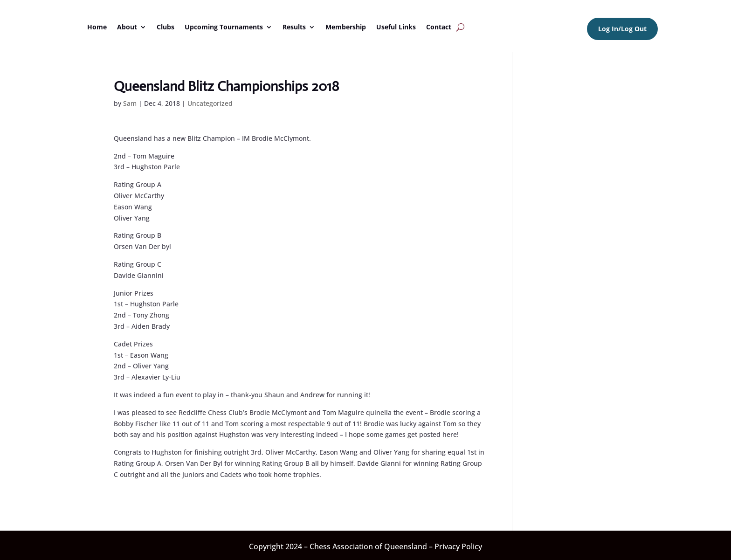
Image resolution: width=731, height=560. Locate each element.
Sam (130, 103)
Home (97, 27)
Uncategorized (210, 103)
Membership (346, 27)
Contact (439, 27)
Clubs (166, 27)
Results (294, 27)
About (127, 27)
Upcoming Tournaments (224, 27)
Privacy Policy (458, 546)
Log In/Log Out (622, 29)
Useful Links (396, 27)
